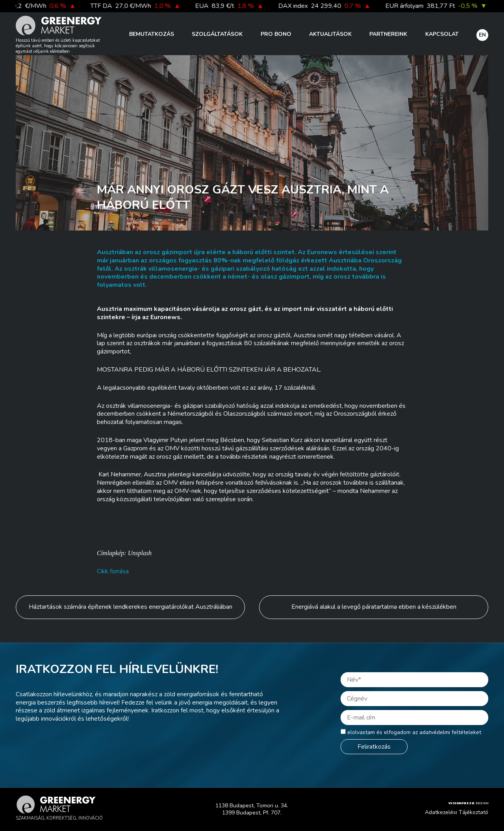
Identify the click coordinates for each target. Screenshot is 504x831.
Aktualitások (330, 34)
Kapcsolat (442, 34)
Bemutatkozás (152, 34)
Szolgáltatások (217, 34)
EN (482, 35)
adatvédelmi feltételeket (450, 732)
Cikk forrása (113, 571)
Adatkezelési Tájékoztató (457, 812)
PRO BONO (276, 34)
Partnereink (388, 34)
